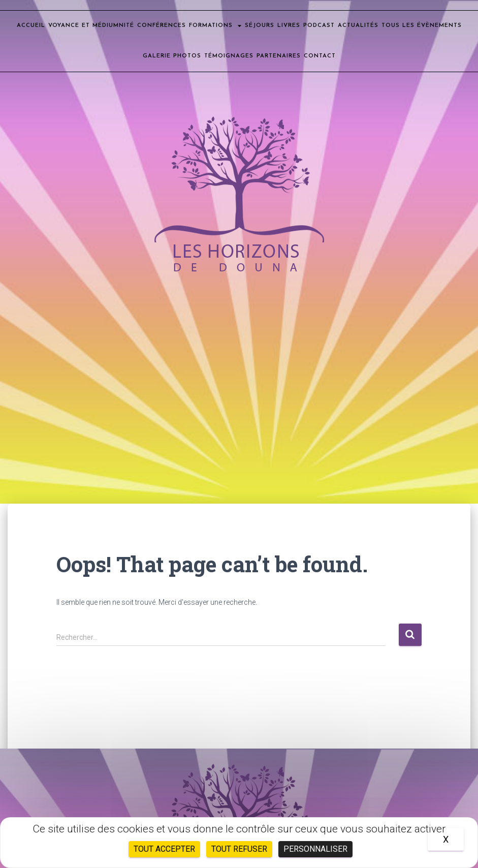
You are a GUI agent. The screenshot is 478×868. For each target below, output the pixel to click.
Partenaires (279, 56)
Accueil (31, 26)
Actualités (358, 26)
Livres (289, 26)
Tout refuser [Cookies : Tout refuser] (239, 849)
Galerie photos (172, 56)
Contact (320, 56)
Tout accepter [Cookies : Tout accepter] (164, 849)
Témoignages (229, 56)
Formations (215, 26)
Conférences (162, 26)
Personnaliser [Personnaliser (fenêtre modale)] (315, 849)
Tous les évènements (422, 26)
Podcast (319, 26)
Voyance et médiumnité (91, 26)
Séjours (260, 26)
